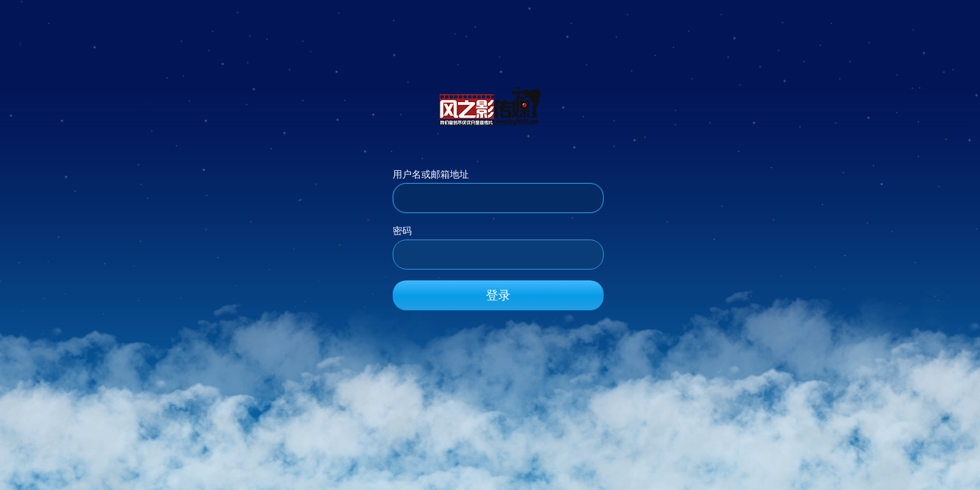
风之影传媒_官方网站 (490, 105)
